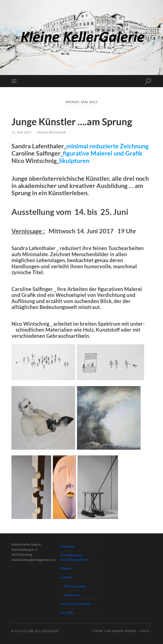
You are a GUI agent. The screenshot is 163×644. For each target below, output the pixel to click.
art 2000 (67, 613)
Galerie (66, 568)
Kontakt (67, 577)
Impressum (72, 595)
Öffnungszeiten (75, 586)
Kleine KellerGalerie (41, 631)
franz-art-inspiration (76, 604)
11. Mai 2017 (22, 132)
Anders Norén (124, 631)
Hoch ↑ (146, 631)
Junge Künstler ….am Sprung (72, 122)
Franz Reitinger (51, 132)
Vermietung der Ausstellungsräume (75, 557)
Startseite (68, 546)
